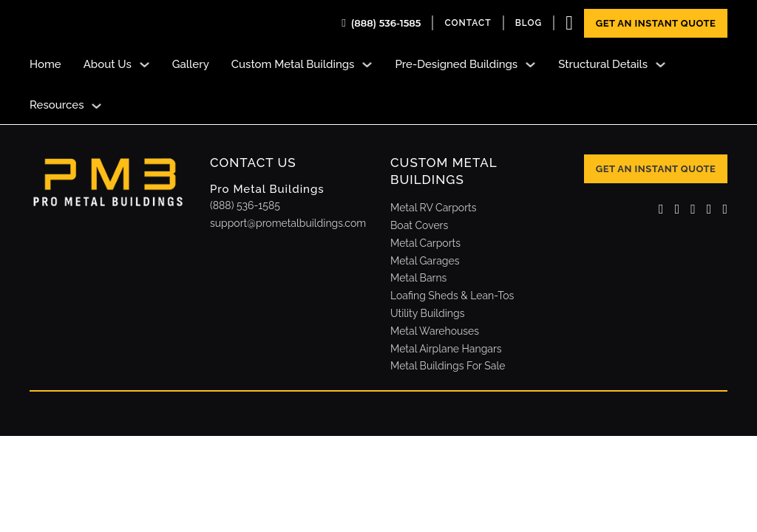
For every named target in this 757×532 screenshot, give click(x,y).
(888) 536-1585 (386, 23)
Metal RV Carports (434, 208)
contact (468, 23)
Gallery (191, 64)
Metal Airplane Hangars (446, 349)
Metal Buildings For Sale (448, 366)
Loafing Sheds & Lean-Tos (452, 296)
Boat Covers (419, 225)
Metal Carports (425, 243)
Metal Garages (425, 261)
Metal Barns (418, 278)
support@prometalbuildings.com (288, 223)
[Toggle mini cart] (569, 23)
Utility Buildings (427, 313)
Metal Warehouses (435, 331)
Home (45, 64)
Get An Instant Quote (656, 23)
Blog (529, 23)
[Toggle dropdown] (145, 65)
